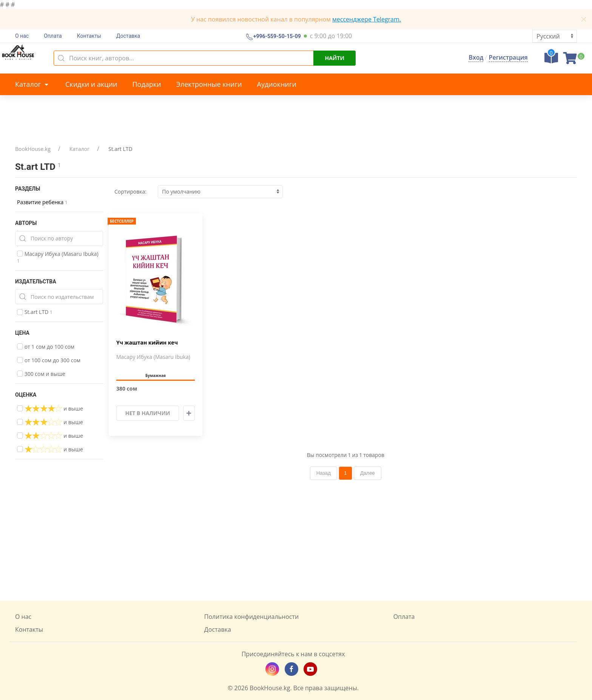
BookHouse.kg (33, 149)
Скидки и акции (91, 84)
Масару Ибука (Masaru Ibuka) (58, 257)
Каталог (33, 84)
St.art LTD (35, 312)
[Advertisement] (296, 540)
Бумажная (156, 375)
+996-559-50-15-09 (276, 37)
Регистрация (508, 57)
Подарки (146, 84)
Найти (335, 58)
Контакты (89, 36)
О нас (22, 36)
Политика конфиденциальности (251, 617)
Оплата (53, 36)
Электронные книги (209, 84)
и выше (50, 408)
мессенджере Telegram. (367, 19)
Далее (368, 473)
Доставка (128, 36)
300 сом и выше (41, 374)
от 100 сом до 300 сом (49, 360)
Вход (476, 57)
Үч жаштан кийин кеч (147, 343)
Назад (324, 473)
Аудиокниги (277, 84)
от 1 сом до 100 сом (46, 347)
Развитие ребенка (42, 202)
